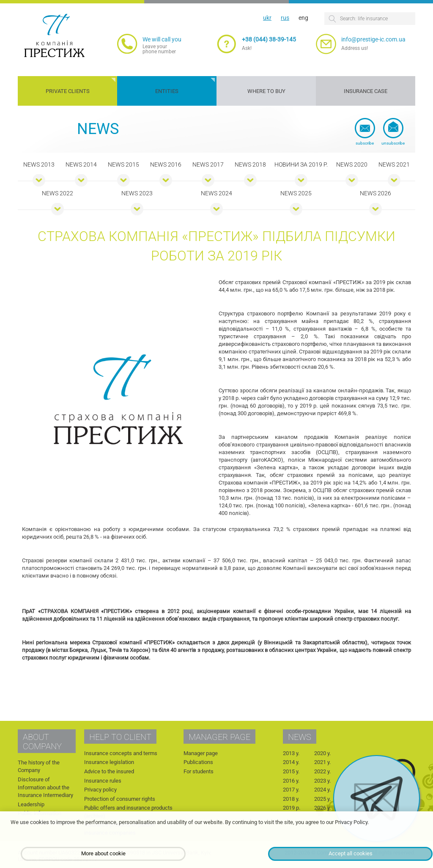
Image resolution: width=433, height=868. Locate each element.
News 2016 (166, 164)
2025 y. (322, 799)
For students (199, 771)
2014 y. (291, 762)
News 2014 (81, 164)
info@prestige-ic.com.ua (373, 39)
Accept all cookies (351, 853)
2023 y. (322, 781)
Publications (198, 762)
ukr (267, 18)
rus (285, 18)
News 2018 (250, 164)
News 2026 (375, 193)
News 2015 (123, 164)
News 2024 (216, 193)
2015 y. (291, 771)
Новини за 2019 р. (301, 164)
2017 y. (291, 790)
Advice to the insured (109, 771)
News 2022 (58, 193)
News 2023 (137, 193)
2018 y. (291, 799)
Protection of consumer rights (120, 799)
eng (303, 18)
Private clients (68, 91)
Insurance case (366, 91)
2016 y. (291, 781)
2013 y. (291, 753)
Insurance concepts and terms (121, 753)
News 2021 (394, 164)
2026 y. (322, 808)
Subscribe (365, 143)
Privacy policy (100, 790)
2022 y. (322, 771)
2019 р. (292, 808)
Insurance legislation (109, 762)
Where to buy (266, 91)
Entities (167, 91)
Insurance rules (103, 781)
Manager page (201, 753)
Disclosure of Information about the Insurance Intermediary (45, 787)
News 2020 (352, 164)
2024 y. (322, 790)
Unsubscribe (393, 143)
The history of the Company (39, 767)
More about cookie (103, 853)
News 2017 (208, 164)
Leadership (31, 804)
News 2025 (296, 193)
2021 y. (322, 762)
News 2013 (39, 164)
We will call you (162, 39)
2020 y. (322, 753)
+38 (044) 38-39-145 (269, 39)
